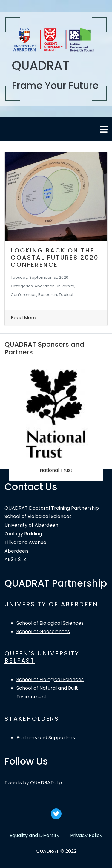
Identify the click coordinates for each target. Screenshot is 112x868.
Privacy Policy (86, 835)
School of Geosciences (43, 631)
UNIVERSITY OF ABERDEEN (51, 604)
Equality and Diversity (34, 835)
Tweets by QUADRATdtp (33, 783)
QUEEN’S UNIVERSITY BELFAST (42, 657)
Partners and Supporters (46, 738)
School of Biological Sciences (50, 623)
